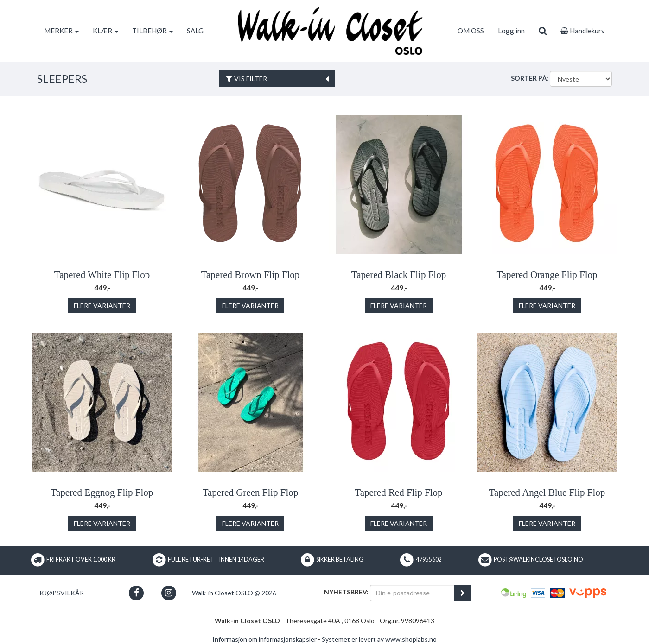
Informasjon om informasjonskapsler (264, 639)
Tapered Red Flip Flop (398, 492)
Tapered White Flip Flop (102, 275)
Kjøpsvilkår (62, 593)
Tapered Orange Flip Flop (547, 275)
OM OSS (471, 31)
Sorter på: (530, 78)
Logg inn (511, 31)
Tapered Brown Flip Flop (251, 275)
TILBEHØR (153, 31)
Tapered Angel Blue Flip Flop (547, 492)
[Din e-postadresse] (412, 593)
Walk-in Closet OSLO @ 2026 (234, 593)
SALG (195, 31)
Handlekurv (583, 31)
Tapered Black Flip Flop (399, 275)
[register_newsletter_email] (463, 593)
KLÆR (105, 31)
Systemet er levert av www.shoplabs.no (379, 639)
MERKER (61, 31)
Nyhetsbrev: (346, 592)
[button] (137, 593)
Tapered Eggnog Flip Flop (102, 492)
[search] (543, 31)
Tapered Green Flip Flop (251, 492)
